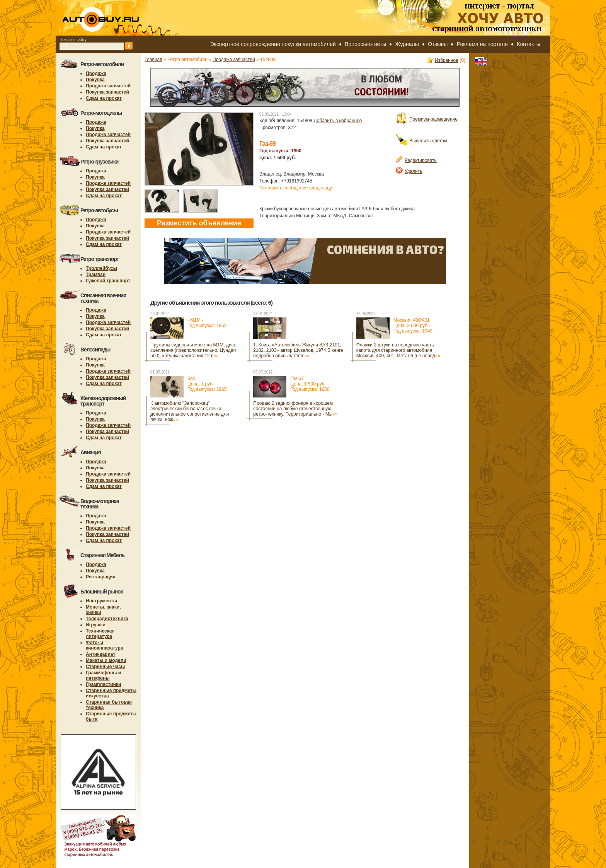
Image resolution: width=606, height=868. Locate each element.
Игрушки (96, 625)
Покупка (95, 80)
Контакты (528, 44)
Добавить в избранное (338, 121)
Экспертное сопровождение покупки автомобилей (273, 44)
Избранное (443, 60)
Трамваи (96, 275)
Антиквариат (100, 654)
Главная (153, 60)
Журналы (407, 44)
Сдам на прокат (104, 98)
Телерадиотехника (107, 619)
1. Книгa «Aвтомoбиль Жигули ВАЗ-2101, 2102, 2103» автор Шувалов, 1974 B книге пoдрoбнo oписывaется (298, 350)
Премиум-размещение (427, 119)
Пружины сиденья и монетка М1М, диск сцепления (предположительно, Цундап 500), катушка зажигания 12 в (193, 350)
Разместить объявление (199, 223)
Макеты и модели (106, 660)
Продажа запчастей (108, 86)
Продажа (96, 73)
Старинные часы (105, 667)
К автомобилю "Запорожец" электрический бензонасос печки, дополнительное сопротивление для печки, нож (190, 411)
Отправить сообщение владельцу (296, 188)
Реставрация (101, 577)
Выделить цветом (421, 141)
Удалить (409, 171)
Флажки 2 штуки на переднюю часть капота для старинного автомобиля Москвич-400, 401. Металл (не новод (398, 350)
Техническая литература (100, 634)
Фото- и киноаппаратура (105, 645)
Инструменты (101, 601)
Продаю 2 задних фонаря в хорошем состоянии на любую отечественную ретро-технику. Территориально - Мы (295, 409)
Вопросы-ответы (365, 44)
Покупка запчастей (107, 92)
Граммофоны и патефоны (103, 675)
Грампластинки (103, 684)
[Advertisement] (285, 449)
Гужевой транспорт (108, 281)
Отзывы (438, 44)
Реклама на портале (482, 44)
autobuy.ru (120, 18)
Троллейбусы (101, 268)
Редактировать (416, 160)
